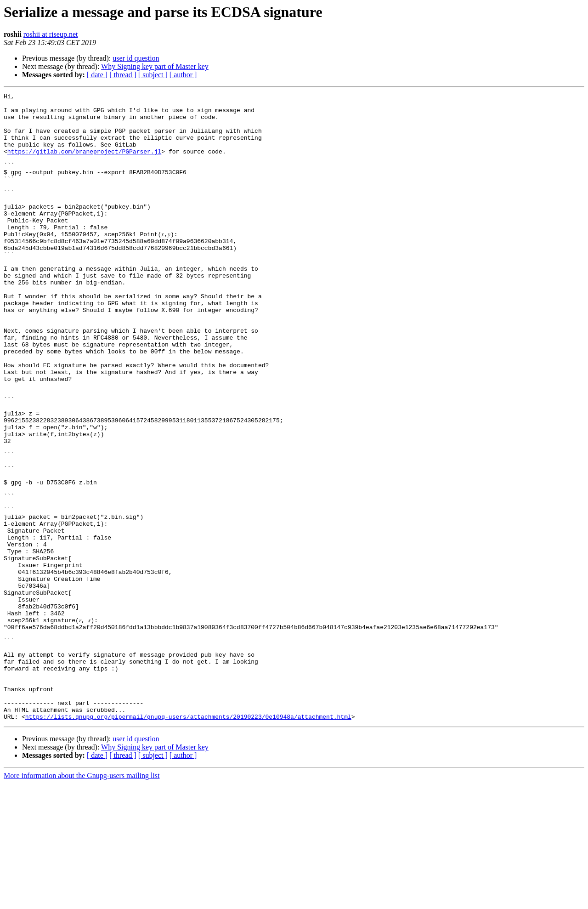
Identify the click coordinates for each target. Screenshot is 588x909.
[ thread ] (123, 75)
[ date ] (97, 75)
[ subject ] (153, 75)
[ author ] (183, 75)
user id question (136, 58)
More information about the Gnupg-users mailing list (82, 901)
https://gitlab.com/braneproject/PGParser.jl (84, 164)
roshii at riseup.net (51, 34)
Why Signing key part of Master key (155, 66)
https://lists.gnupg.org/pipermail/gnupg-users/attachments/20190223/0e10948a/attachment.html (188, 842)
